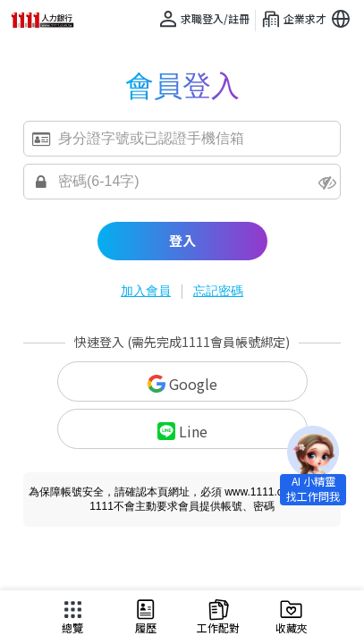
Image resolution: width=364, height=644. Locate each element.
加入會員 (146, 291)
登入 (182, 240)
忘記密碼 (218, 291)
